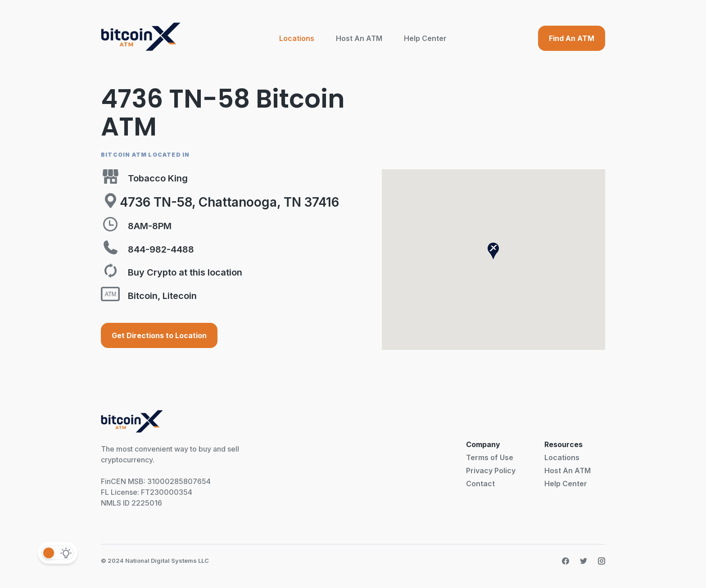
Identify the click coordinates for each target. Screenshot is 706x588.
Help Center (425, 38)
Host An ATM (359, 38)
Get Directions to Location (159, 335)
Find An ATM (572, 38)
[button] (493, 251)
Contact (480, 484)
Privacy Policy (491, 470)
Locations (297, 38)
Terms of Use (490, 457)
